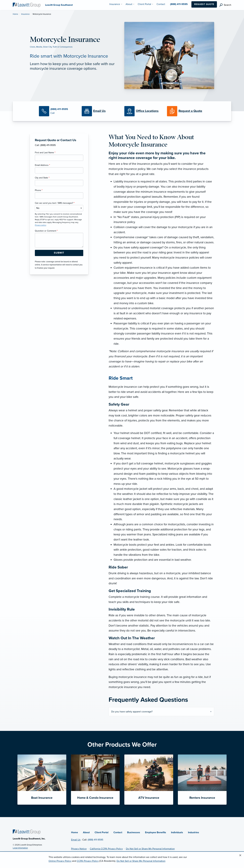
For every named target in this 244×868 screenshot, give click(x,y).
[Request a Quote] (186, 111)
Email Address (42, 165)
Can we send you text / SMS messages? (55, 203)
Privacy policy (41, 225)
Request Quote (204, 4)
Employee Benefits (156, 832)
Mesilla (39, 47)
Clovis (33, 47)
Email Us (76, 840)
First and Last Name (45, 153)
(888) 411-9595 (95, 840)
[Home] (27, 832)
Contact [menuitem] (161, 4)
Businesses (134, 832)
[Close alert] (240, 855)
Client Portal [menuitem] (144, 4)
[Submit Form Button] (59, 253)
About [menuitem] (129, 4)
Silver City (47, 47)
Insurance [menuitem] (115, 4)
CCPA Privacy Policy (88, 861)
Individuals (177, 832)
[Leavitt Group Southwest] (27, 5)
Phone (39, 190)
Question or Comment (46, 231)
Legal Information (20, 848)
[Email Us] (99, 111)
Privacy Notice (79, 849)
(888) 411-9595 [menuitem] (179, 4)
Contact (118, 832)
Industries (194, 832)
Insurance (25, 14)
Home (15, 14)
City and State (42, 178)
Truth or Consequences (63, 47)
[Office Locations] (143, 111)
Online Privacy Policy (60, 861)
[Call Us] (58, 111)
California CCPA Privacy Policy (106, 849)
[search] (225, 5)
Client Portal (102, 832)
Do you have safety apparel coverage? (132, 712)
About (86, 832)
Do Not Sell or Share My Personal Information (150, 849)
